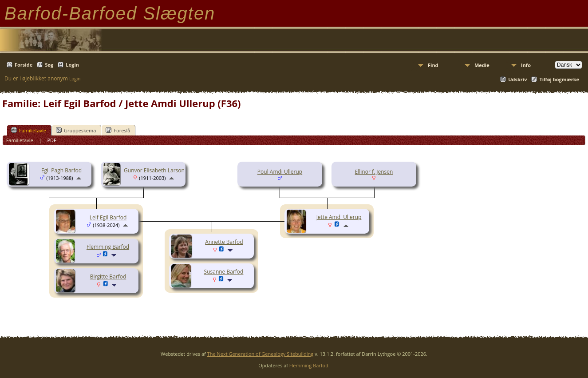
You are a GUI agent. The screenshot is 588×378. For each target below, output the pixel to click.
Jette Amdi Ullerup (339, 217)
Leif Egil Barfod (108, 217)
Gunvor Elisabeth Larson (154, 170)
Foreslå (118, 130)
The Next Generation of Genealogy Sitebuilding (260, 354)
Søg (49, 65)
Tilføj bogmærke (559, 79)
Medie (482, 65)
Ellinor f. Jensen (374, 172)
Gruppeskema (76, 130)
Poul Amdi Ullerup (280, 172)
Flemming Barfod (108, 247)
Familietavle (29, 130)
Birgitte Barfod (108, 277)
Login (72, 65)
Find (433, 65)
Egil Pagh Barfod (61, 170)
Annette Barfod (224, 242)
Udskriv (517, 79)
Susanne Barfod (224, 272)
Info (526, 65)
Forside (24, 65)
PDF (51, 140)
